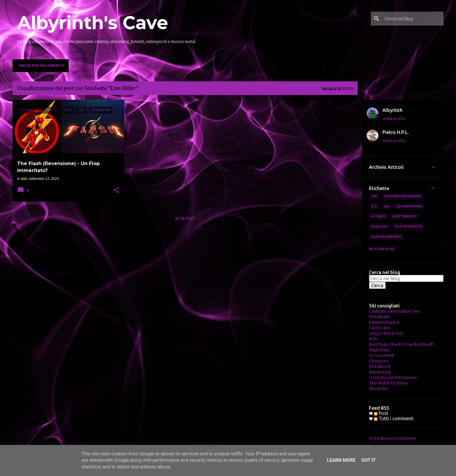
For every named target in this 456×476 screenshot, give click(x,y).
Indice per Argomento (41, 66)
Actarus (378, 216)
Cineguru (379, 361)
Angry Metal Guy (386, 333)
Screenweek (382, 355)
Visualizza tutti (337, 89)
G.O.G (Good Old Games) (393, 377)
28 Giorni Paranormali (402, 196)
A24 (387, 206)
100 (374, 196)
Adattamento (405, 216)
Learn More (341, 460)
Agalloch (380, 226)
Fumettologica (384, 322)
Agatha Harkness (386, 237)
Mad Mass (379, 350)
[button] (116, 191)
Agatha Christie (408, 226)
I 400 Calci (380, 328)
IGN (373, 339)
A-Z (374, 206)
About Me (379, 389)
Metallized (380, 366)
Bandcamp (380, 372)
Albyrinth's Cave (93, 23)
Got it (368, 460)
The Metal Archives (388, 383)
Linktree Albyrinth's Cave (394, 311)
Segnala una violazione (393, 438)
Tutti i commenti (394, 418)
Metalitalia (380, 317)
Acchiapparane (409, 206)
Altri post (185, 218)
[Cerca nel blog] (413, 19)
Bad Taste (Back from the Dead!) (402, 344)
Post (381, 413)
